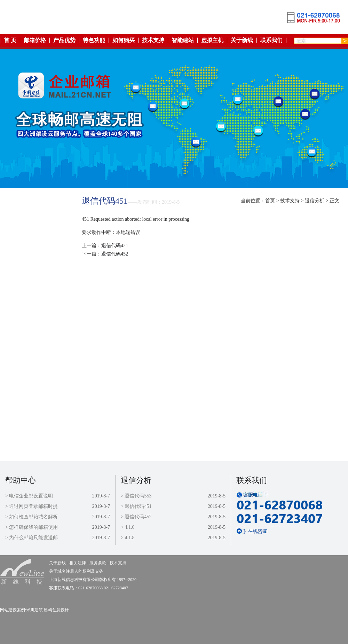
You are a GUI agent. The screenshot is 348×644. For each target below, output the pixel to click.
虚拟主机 (212, 40)
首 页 (10, 40)
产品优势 (64, 40)
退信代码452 (115, 254)
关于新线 (242, 40)
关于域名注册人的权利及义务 (76, 571)
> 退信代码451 (136, 506)
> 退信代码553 (136, 496)
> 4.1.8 (128, 538)
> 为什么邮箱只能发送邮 (31, 538)
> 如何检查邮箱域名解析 (31, 517)
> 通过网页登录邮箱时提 (31, 506)
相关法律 (32, 327)
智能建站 (183, 40)
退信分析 (315, 201)
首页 (270, 201)
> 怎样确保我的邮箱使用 (31, 527)
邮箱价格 (35, 40)
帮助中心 (21, 480)
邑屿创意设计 (56, 610)
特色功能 (94, 40)
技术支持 (153, 40)
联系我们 (271, 40)
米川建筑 (34, 610)
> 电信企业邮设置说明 (29, 496)
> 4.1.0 (128, 527)
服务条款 (32, 343)
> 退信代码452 (136, 517)
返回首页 (32, 199)
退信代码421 (115, 246)
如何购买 (124, 40)
